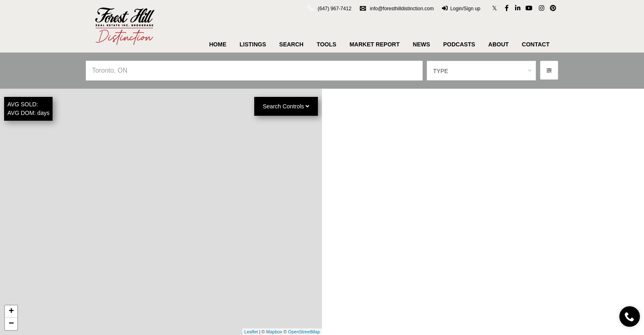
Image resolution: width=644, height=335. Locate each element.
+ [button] (11, 312)
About (499, 44)
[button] (549, 70)
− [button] (11, 324)
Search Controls (286, 106)
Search (291, 44)
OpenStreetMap (304, 332)
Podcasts (459, 44)
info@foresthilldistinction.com (397, 9)
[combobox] (482, 71)
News (421, 44)
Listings (253, 44)
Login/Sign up (461, 9)
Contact (536, 44)
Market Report (375, 44)
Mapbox (274, 332)
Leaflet (251, 332)
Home (218, 44)
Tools (327, 44)
